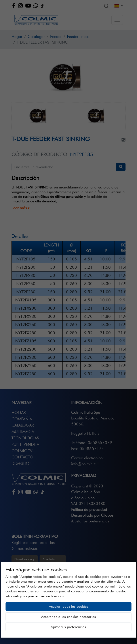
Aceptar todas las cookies (68, 606)
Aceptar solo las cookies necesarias (68, 617)
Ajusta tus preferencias (68, 627)
